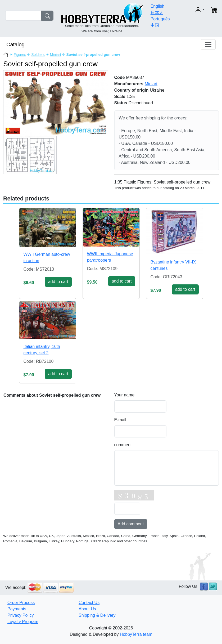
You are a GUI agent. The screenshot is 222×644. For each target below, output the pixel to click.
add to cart (58, 282)
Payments (17, 609)
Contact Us (89, 603)
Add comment (131, 524)
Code (120, 77)
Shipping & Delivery (97, 615)
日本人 (157, 13)
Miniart (56, 55)
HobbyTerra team (136, 634)
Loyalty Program (23, 622)
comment (123, 445)
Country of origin (132, 90)
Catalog (15, 44)
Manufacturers (129, 84)
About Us (87, 609)
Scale (120, 97)
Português (160, 19)
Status (121, 103)
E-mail (120, 420)
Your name (124, 395)
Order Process (21, 603)
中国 (155, 25)
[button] (196, 10)
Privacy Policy (21, 615)
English (157, 6)
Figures (20, 55)
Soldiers (38, 55)
